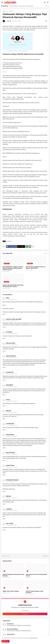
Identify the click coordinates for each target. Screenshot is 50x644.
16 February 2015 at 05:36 (12, 401)
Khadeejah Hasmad (12, 480)
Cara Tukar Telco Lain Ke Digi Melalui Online (36, 575)
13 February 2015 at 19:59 (12, 334)
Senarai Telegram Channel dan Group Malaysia (21, 6)
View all (45, 253)
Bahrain (9, 411)
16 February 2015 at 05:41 (12, 412)
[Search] (48, 2)
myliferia (9, 509)
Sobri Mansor (10, 435)
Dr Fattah (9, 332)
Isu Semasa (10, 11)
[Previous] (46, 6)
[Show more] (33, 246)
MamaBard (10, 385)
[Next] (48, 6)
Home (4, 11)
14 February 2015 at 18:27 (12, 374)
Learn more (33, 638)
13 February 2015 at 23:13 (12, 358)
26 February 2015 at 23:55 (12, 511)
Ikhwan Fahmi (11, 343)
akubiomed (10, 372)
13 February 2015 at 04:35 (12, 321)
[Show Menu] (2, 2)
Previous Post (6, 556)
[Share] (46, 21)
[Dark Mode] (45, 2)
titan (8, 298)
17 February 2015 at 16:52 (12, 436)
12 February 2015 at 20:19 (12, 299)
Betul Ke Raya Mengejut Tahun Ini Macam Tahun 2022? (36, 268)
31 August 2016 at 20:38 (11, 525)
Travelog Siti (10, 424)
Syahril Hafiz (10, 465)
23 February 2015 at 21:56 (12, 498)
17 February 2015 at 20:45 (12, 454)
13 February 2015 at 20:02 (12, 345)
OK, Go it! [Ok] (5, 641)
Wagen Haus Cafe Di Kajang (11, 591)
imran (8, 400)
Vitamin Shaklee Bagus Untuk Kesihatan (35, 592)
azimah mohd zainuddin (14, 319)
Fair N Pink (10, 524)
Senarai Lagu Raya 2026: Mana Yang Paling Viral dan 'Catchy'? (13, 286)
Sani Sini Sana (11, 453)
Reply (4, 314)
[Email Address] (25, 611)
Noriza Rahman (11, 356)
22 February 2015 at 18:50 (12, 482)
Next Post (45, 556)
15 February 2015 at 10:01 (12, 387)
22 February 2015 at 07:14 (12, 467)
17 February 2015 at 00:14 (12, 425)
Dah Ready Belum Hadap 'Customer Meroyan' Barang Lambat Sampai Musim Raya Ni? (13, 268)
